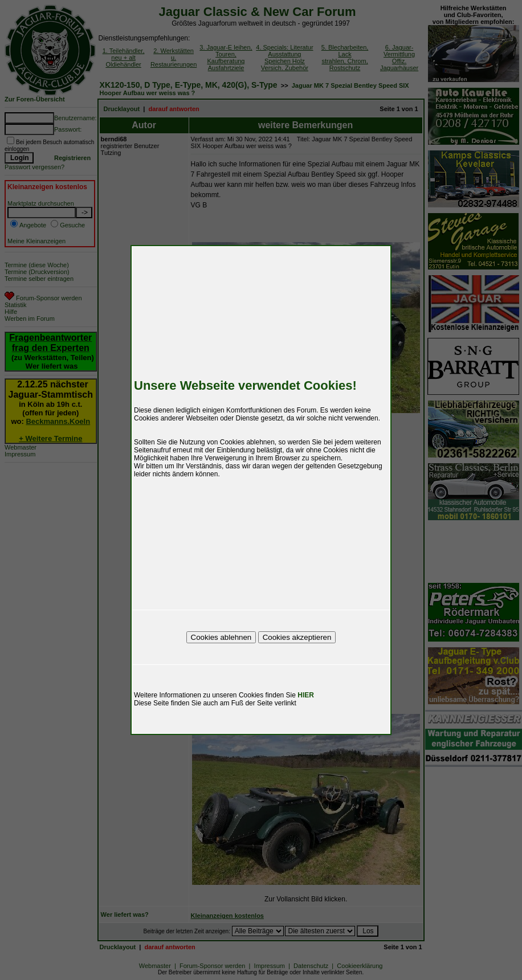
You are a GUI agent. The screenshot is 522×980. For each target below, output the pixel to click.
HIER (306, 695)
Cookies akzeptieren (297, 637)
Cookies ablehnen (221, 637)
